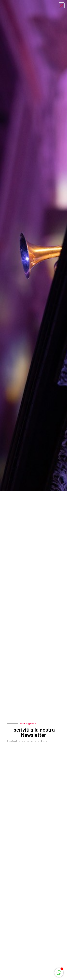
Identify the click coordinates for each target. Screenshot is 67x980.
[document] (33, 490)
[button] (62, 5)
